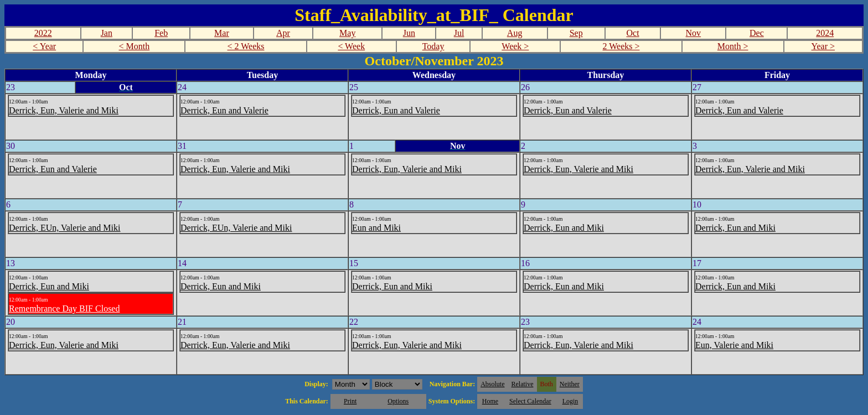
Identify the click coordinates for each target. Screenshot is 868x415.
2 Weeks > (621, 46)
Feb (161, 33)
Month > (733, 46)
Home (490, 401)
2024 (825, 33)
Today (433, 46)
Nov (694, 33)
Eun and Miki (376, 228)
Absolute (492, 384)
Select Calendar (530, 401)
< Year (44, 46)
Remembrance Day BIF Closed (64, 308)
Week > (515, 46)
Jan (107, 33)
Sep (576, 33)
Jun (409, 33)
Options (398, 401)
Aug (515, 33)
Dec (757, 33)
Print (350, 401)
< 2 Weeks (246, 46)
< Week (351, 46)
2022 (43, 33)
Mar (222, 33)
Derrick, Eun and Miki (564, 228)
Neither (570, 384)
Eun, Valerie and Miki (734, 345)
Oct (632, 33)
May (347, 33)
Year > (823, 46)
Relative (523, 384)
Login (570, 401)
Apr (283, 33)
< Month (135, 46)
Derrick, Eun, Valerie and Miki (64, 110)
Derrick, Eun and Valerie (224, 110)
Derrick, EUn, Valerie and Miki (64, 228)
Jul (459, 33)
